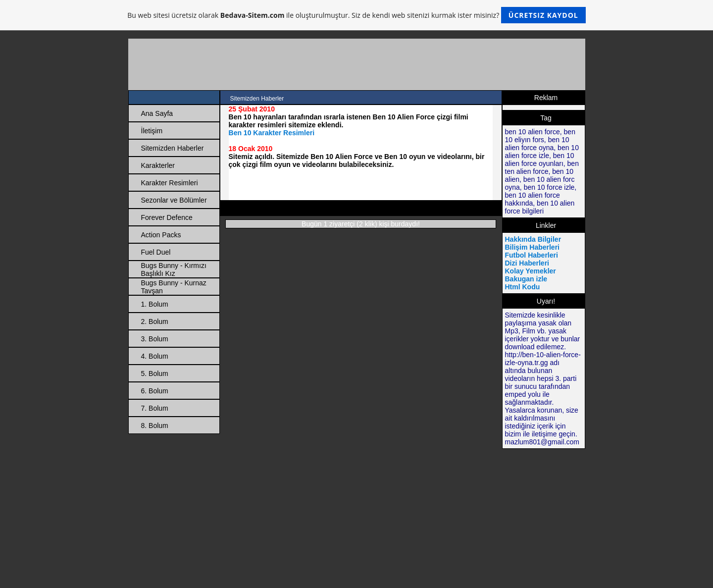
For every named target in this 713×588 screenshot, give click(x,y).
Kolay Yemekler (531, 271)
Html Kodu (523, 287)
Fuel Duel (156, 252)
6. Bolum (155, 391)
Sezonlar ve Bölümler (174, 200)
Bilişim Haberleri (533, 247)
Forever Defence (167, 217)
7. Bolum (155, 408)
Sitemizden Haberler (173, 148)
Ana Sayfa (157, 113)
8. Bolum (155, 426)
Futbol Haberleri (532, 255)
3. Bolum (155, 339)
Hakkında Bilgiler (533, 239)
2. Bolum (155, 321)
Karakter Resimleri (170, 183)
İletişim (152, 131)
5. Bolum (155, 374)
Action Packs (161, 235)
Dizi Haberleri (527, 263)
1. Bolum (155, 304)
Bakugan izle (526, 279)
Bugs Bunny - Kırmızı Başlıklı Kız (174, 269)
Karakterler (158, 165)
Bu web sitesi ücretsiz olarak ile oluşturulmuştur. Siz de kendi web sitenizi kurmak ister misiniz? (356, 15)
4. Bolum (155, 356)
